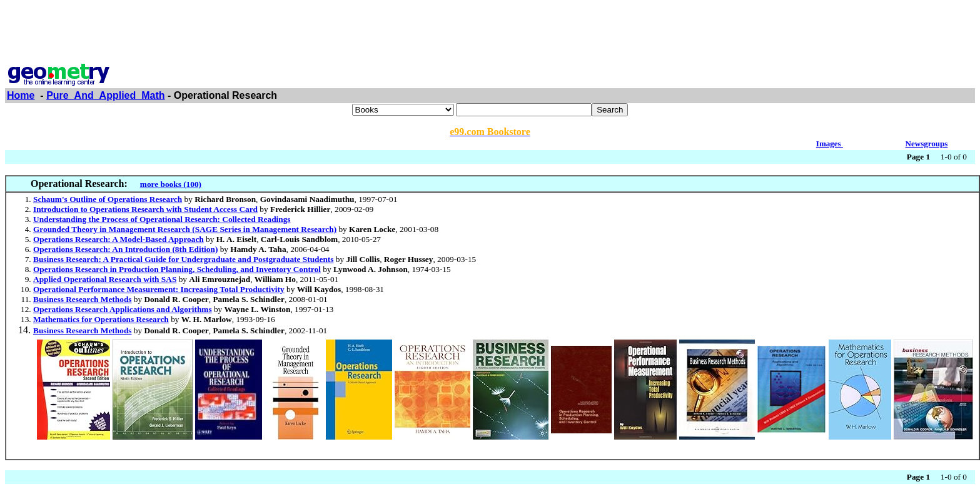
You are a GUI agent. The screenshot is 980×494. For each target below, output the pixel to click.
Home (21, 95)
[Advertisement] (490, 33)
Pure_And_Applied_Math (105, 95)
